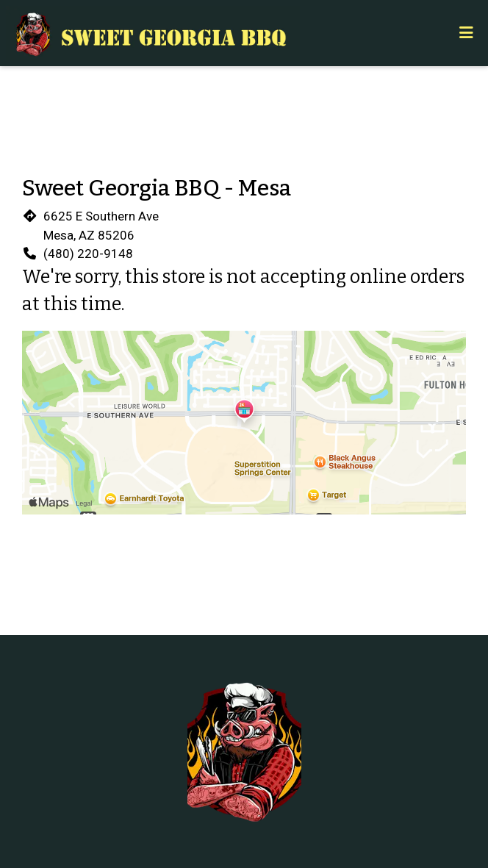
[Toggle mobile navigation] (466, 33)
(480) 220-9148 (88, 254)
